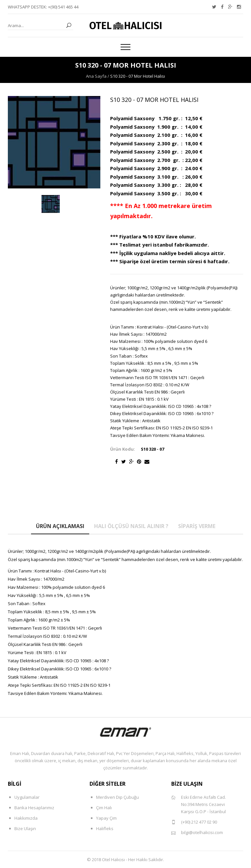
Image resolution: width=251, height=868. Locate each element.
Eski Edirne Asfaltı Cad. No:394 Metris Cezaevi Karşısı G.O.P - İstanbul (199, 804)
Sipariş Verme (197, 526)
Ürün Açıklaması (60, 526)
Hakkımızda (23, 818)
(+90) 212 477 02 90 (194, 822)
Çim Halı (101, 808)
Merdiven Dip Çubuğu (114, 797)
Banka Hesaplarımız (31, 808)
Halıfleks (101, 829)
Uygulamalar (24, 797)
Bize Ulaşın (22, 829)
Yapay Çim (103, 818)
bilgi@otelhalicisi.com (197, 833)
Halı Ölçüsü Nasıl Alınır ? (131, 526)
